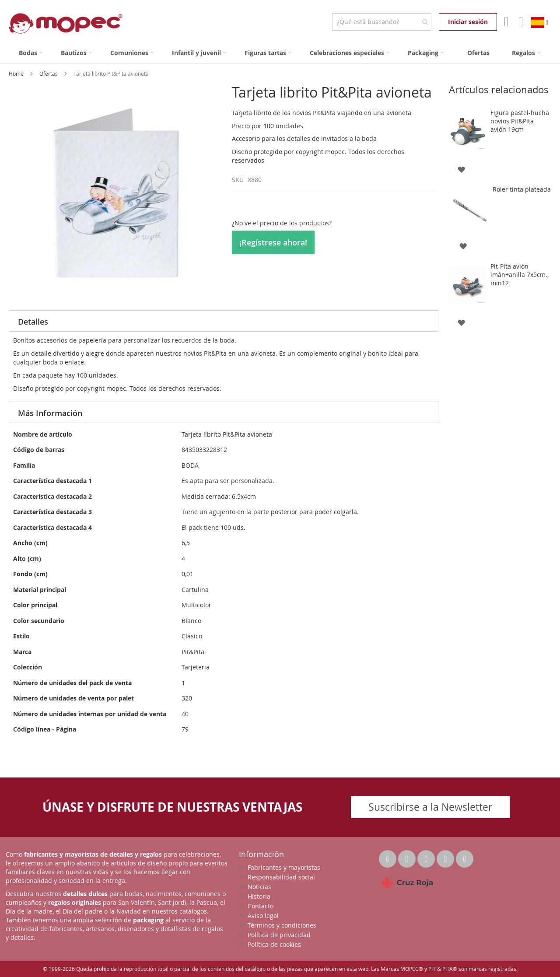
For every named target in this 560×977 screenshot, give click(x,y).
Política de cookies (274, 944)
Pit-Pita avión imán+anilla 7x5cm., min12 (520, 275)
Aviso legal (263, 916)
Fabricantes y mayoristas (284, 867)
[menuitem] (31, 53)
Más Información (50, 413)
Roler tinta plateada (522, 189)
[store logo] (66, 23)
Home (17, 74)
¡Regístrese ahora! (273, 242)
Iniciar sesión (468, 22)
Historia (259, 896)
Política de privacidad (279, 935)
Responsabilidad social (281, 877)
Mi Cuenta (506, 22)
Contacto (261, 906)
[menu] (280, 53)
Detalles (33, 322)
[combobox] (382, 22)
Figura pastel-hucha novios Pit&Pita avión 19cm (520, 121)
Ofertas (49, 74)
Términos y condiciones (282, 925)
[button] (461, 169)
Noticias (259, 887)
